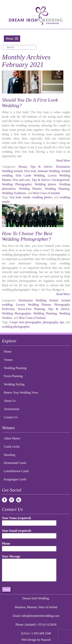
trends (27, 197)
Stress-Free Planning (31, 309)
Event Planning (13, 376)
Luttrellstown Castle (16, 471)
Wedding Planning (57, 189)
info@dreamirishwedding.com (41, 616)
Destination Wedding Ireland (38, 300)
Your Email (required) (29, 533)
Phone (29, 546)
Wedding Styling (14, 384)
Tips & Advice (41, 180)
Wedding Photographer (17, 184)
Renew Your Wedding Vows (21, 393)
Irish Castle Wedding (30, 175)
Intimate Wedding (49, 171)
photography (50, 322)
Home (8, 352)
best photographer (30, 322)
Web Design (29, 640)
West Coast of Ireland (46, 193)
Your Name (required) (29, 521)
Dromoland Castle (15, 463)
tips (62, 322)
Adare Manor (12, 438)
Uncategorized (60, 180)
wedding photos (42, 197)
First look (30, 171)
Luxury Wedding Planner (34, 305)
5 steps (13, 322)
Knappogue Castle (15, 479)
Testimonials (12, 409)
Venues (8, 360)
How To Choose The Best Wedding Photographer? (27, 236)
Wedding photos (45, 184)
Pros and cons (22, 180)
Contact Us (11, 417)
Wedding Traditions (14, 193)
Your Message (29, 569)
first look (15, 197)
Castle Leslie (12, 447)
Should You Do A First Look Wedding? (30, 103)
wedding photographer (16, 327)
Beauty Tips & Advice (36, 167)
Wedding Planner (30, 189)
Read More (63, 160)
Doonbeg (10, 455)
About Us (10, 401)
